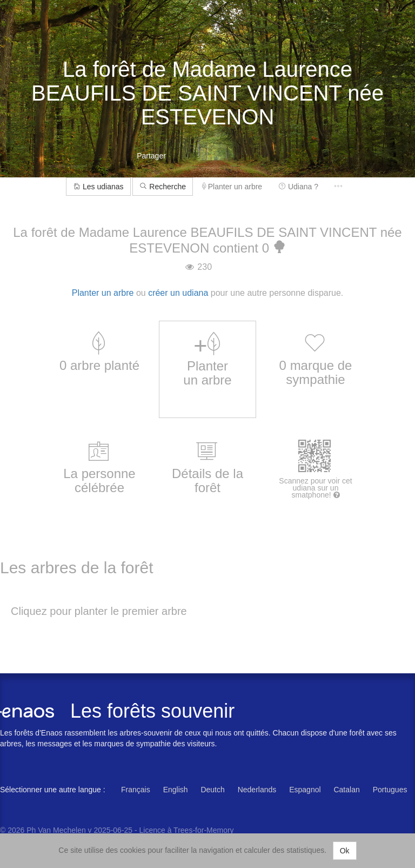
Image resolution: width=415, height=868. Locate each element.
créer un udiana (178, 293)
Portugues (390, 790)
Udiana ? (298, 187)
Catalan (346, 790)
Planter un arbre (232, 187)
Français (136, 790)
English (176, 790)
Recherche (163, 187)
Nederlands (257, 790)
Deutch (212, 790)
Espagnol (305, 790)
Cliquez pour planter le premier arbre (99, 611)
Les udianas (98, 187)
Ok (345, 851)
